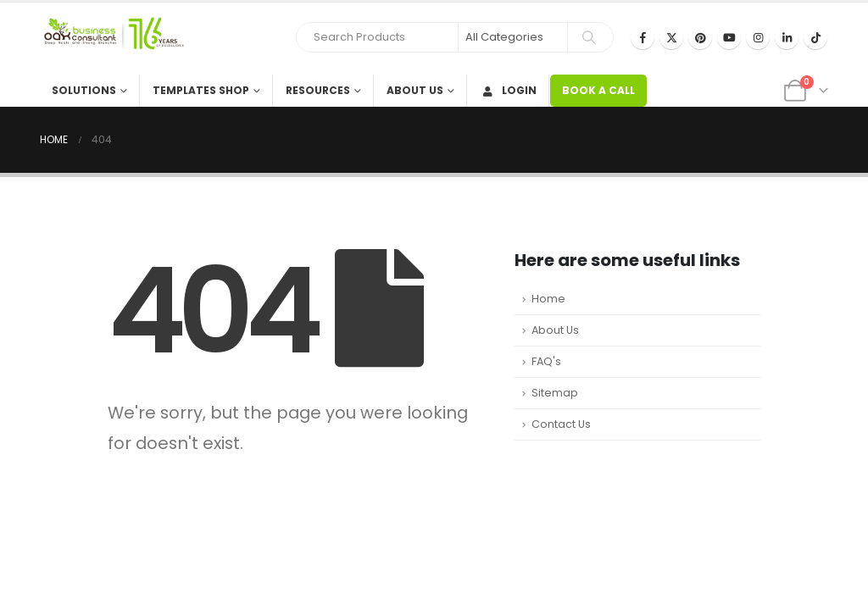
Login (508, 90)
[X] (671, 37)
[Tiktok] (815, 37)
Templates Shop (201, 90)
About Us (415, 90)
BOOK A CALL (598, 90)
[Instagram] (758, 37)
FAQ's (546, 361)
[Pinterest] (700, 37)
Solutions (84, 90)
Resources (318, 90)
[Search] (589, 37)
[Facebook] (643, 37)
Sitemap (555, 393)
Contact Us (561, 424)
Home (548, 299)
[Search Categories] (513, 37)
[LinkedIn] (787, 37)
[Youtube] (729, 37)
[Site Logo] (112, 39)
